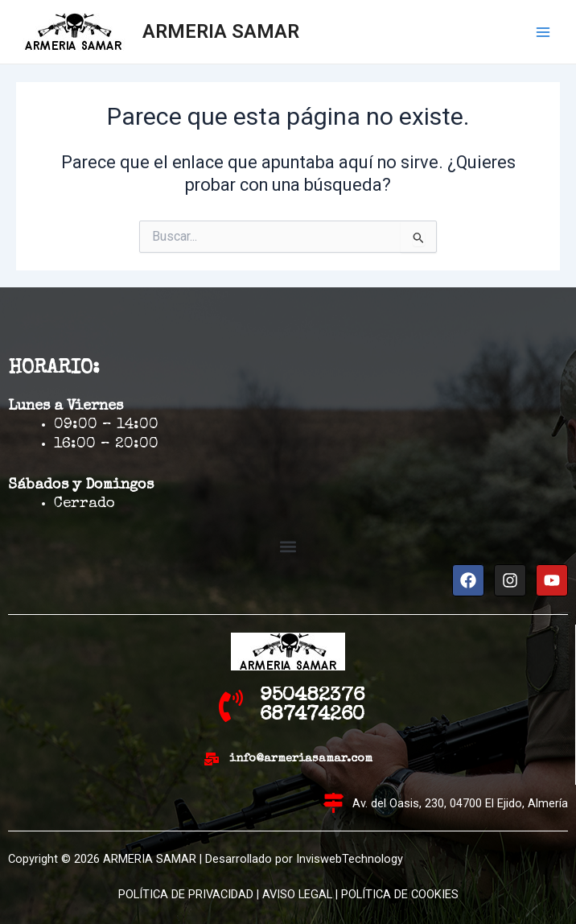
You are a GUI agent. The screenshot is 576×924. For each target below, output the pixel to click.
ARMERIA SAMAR (221, 31)
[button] (288, 547)
